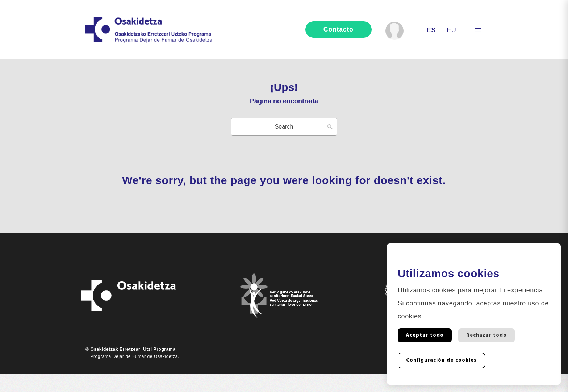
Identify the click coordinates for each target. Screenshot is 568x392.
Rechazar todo (486, 335)
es (431, 30)
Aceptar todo (425, 335)
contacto (339, 29)
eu (451, 30)
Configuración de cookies (441, 360)
